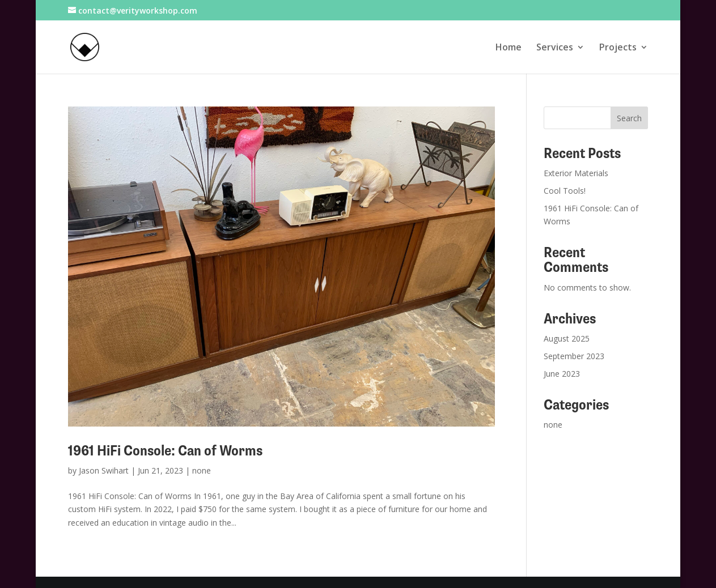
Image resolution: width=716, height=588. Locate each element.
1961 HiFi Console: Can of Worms (165, 451)
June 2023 (562, 374)
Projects (618, 48)
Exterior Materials (576, 173)
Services (555, 48)
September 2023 (574, 356)
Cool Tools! (565, 191)
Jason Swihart (104, 470)
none (202, 470)
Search (629, 118)
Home (509, 48)
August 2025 (567, 338)
